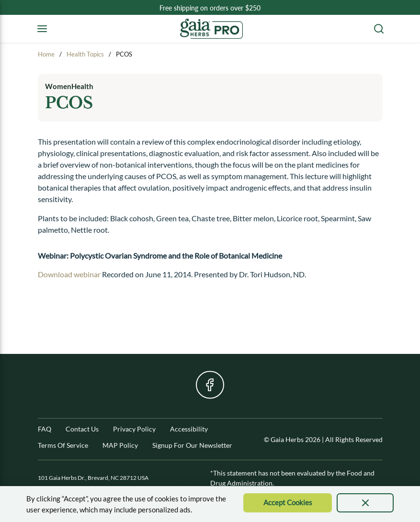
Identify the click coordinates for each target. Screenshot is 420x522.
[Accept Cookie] (288, 503)
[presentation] (365, 503)
